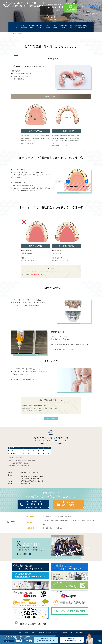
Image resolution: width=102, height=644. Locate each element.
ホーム (16, 27)
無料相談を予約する (51, 419)
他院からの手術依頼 (81, 27)
